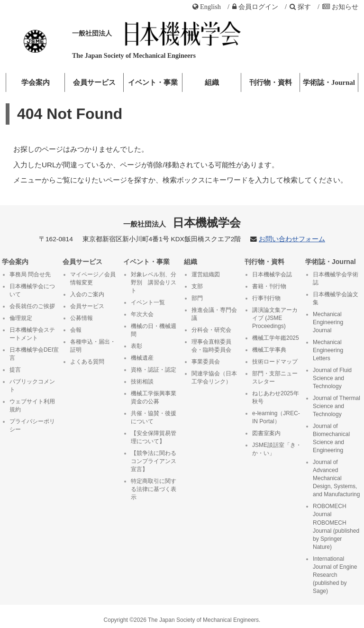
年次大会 (142, 314)
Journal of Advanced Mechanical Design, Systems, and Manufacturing (336, 478)
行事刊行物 (266, 298)
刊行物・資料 (271, 82)
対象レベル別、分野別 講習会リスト (154, 282)
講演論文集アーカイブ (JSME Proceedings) (275, 318)
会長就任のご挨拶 (32, 306)
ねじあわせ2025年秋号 (276, 397)
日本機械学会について (32, 290)
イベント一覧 (148, 302)
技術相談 (142, 382)
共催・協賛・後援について (154, 417)
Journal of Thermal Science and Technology (337, 406)
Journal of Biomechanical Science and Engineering (331, 438)
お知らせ (340, 7)
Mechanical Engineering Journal (328, 322)
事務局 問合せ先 (30, 274)
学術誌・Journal (329, 82)
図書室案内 (266, 433)
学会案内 (36, 82)
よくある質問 (87, 362)
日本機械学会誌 (272, 274)
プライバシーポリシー (32, 425)
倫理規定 (21, 318)
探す (300, 7)
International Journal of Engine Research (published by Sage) (335, 575)
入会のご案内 (87, 294)
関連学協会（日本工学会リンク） (214, 378)
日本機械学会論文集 (336, 298)
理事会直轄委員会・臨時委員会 (211, 346)
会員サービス (94, 82)
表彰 (136, 346)
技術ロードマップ (275, 362)
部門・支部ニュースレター (275, 378)
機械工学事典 (269, 350)
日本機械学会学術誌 (336, 278)
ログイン (255, 7)
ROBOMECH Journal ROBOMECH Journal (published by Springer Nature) (336, 526)
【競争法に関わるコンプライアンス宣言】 (154, 461)
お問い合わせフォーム (292, 239)
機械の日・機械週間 (154, 330)
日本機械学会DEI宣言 (34, 354)
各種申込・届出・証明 (93, 346)
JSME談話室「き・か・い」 (277, 449)
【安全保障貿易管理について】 (154, 437)
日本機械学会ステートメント (32, 334)
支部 (197, 286)
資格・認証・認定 (154, 370)
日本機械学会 (182, 223)
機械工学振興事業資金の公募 (154, 397)
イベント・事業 (153, 82)
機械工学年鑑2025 (276, 338)
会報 (76, 330)
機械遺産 (142, 358)
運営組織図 (206, 274)
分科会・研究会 (211, 330)
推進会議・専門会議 (214, 314)
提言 (15, 370)
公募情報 (82, 318)
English (207, 7)
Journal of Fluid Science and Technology (332, 378)
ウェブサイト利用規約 (32, 405)
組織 (212, 82)
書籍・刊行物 (269, 286)
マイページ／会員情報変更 (93, 278)
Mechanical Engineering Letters (328, 350)
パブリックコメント (32, 386)
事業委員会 (206, 362)
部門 (197, 298)
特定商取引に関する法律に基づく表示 (154, 489)
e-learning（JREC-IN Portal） (276, 417)
